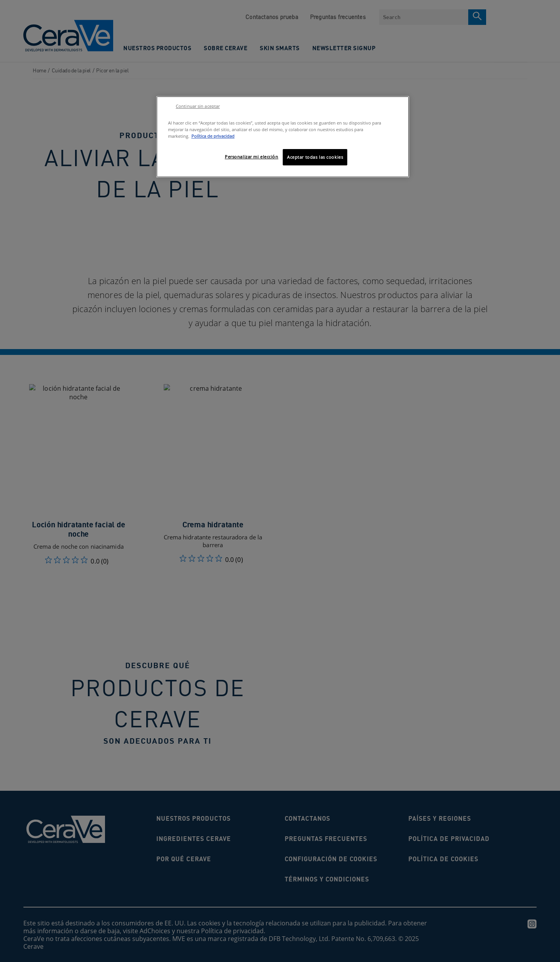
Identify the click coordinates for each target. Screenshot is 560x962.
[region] (283, 137)
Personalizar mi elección (252, 157)
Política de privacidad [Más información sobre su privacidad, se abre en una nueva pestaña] (213, 136)
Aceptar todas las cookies (315, 157)
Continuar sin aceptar (198, 106)
